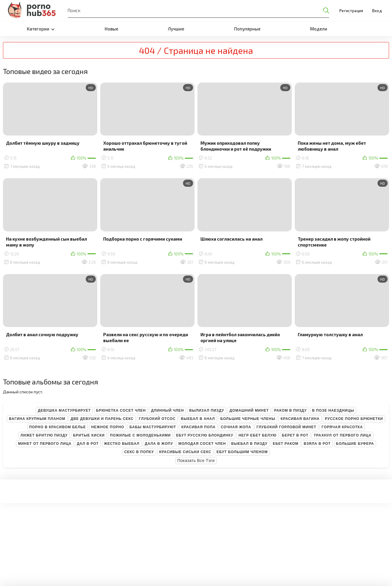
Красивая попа (198, 427)
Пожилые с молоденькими (140, 435)
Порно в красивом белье (58, 427)
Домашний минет (249, 410)
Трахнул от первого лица (342, 435)
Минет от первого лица (45, 444)
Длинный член (167, 410)
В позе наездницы (333, 410)
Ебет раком (286, 444)
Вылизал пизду (207, 410)
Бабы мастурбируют (153, 427)
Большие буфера (355, 444)
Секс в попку (139, 452)
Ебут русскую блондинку (205, 435)
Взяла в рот (317, 444)
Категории (41, 29)
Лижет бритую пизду (44, 435)
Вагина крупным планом (37, 419)
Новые (111, 29)
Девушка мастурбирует (64, 410)
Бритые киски (89, 435)
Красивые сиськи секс (185, 452)
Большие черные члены (248, 419)
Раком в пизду (290, 410)
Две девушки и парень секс (102, 419)
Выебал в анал (198, 419)
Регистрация (351, 11)
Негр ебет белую (258, 435)
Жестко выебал (122, 444)
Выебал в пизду (249, 444)
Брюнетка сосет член (121, 410)
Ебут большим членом (242, 452)
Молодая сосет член (202, 444)
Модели (319, 29)
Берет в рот (295, 435)
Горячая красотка (342, 427)
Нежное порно (108, 427)
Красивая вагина (300, 419)
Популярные (247, 29)
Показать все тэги (196, 461)
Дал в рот (88, 444)
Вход (377, 11)
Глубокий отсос (157, 419)
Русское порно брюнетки (354, 419)
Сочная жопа (236, 427)
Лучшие (176, 29)
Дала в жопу (159, 444)
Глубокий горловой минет (286, 427)
